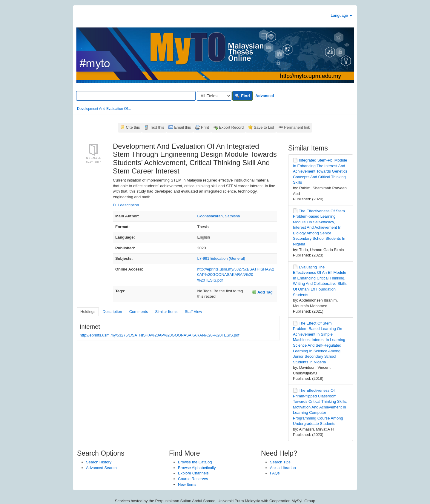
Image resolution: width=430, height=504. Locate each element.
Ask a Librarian (283, 468)
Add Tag (262, 292)
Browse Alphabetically (197, 468)
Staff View (193, 312)
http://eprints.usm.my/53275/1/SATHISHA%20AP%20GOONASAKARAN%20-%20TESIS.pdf (236, 275)
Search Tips (280, 462)
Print (205, 127)
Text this (157, 127)
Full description (126, 205)
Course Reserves (193, 479)
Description (112, 312)
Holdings (88, 312)
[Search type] (214, 96)
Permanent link (297, 127)
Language (341, 15)
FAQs (275, 473)
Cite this (133, 127)
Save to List (264, 127)
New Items (187, 484)
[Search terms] (136, 96)
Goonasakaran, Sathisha (219, 216)
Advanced (265, 96)
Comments (139, 312)
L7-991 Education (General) (221, 258)
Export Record (231, 127)
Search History (99, 462)
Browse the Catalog (195, 462)
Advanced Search (101, 468)
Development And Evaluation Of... (104, 109)
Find (242, 96)
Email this (182, 127)
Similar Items (166, 312)
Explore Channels (193, 473)
